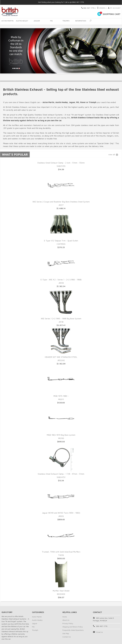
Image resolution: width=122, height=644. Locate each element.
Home (65, 617)
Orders (101, 8)
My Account (114, 8)
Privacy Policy (68, 623)
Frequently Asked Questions (73, 630)
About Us (66, 620)
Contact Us (67, 637)
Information (80, 22)
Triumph (66, 22)
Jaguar (37, 22)
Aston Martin (7, 22)
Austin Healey (22, 22)
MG (51, 22)
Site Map (66, 633)
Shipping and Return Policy (73, 627)
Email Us (100, 632)
